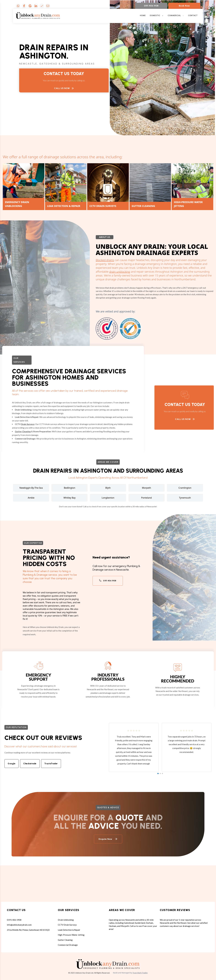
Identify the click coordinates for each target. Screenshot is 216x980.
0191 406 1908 (151, 6)
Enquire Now (108, 839)
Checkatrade (30, 764)
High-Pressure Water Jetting (71, 935)
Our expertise (33, 543)
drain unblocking (120, 272)
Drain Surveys (28, 424)
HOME (143, 15)
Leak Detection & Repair (69, 930)
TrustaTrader (51, 764)
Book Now (184, 6)
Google (12, 764)
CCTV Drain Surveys (67, 925)
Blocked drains (105, 260)
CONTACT (193, 15)
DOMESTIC (157, 15)
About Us (105, 237)
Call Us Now (64, 88)
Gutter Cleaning (23, 431)
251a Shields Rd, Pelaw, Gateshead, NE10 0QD (28, 930)
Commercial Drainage (68, 945)
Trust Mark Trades (140, 973)
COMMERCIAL (176, 15)
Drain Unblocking (66, 920)
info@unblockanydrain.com (19, 925)
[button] (158, 774)
